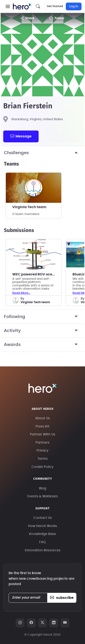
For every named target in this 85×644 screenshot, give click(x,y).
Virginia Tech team (29, 207)
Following (42, 317)
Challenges (42, 153)
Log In (74, 6)
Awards (42, 345)
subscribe (62, 598)
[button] (8, 6)
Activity (42, 331)
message (21, 136)
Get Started (55, 6)
